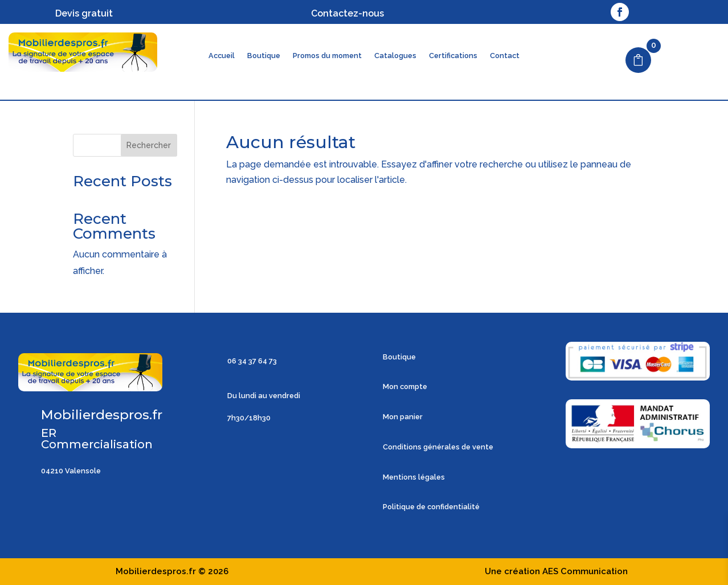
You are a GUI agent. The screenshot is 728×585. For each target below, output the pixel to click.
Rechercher (149, 145)
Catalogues (395, 56)
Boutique (264, 56)
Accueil (222, 56)
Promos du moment (327, 56)
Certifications (453, 56)
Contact (505, 56)
